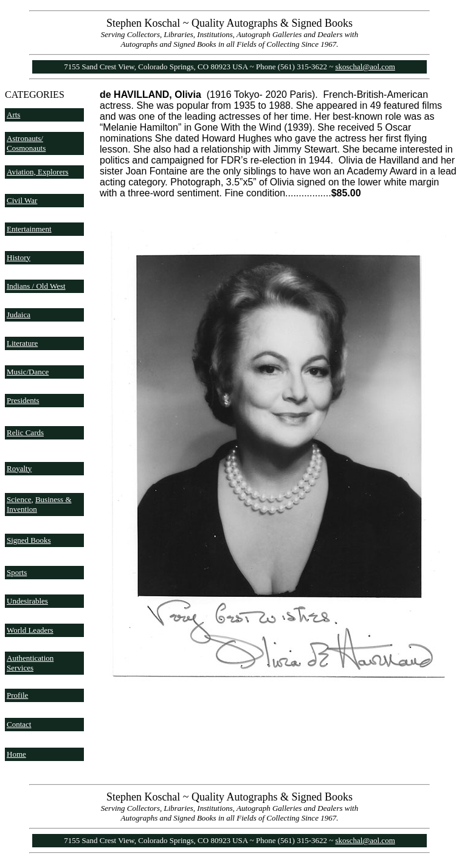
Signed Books (29, 540)
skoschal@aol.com (365, 67)
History (19, 257)
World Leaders (30, 630)
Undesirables (27, 601)
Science (19, 499)
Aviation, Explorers (38, 172)
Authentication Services (30, 663)
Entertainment (29, 229)
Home (16, 754)
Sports (17, 572)
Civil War (22, 200)
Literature (22, 343)
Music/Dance (28, 372)
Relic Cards (25, 432)
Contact (19, 724)
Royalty (19, 468)
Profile (17, 695)
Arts (13, 115)
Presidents (23, 400)
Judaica (19, 315)
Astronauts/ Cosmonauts (26, 143)
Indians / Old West (36, 286)
